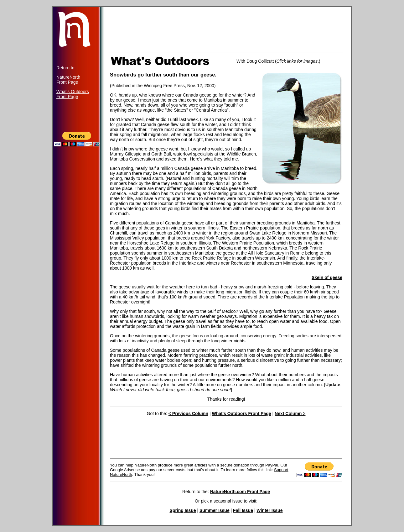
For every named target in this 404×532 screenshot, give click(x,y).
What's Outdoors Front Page (73, 94)
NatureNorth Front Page (68, 80)
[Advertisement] (77, 273)
